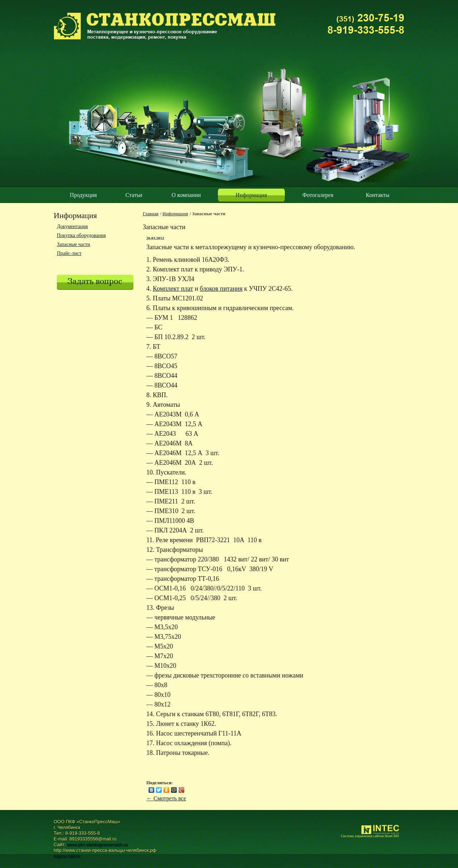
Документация (72, 226)
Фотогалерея (318, 195)
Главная (151, 214)
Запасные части (74, 244)
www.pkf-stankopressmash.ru (97, 845)
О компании (186, 195)
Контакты (377, 195)
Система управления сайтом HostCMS (370, 836)
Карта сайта (67, 856)
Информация (251, 195)
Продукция (83, 195)
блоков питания (221, 289)
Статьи (134, 195)
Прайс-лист (69, 253)
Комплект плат (173, 289)
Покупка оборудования (81, 235)
